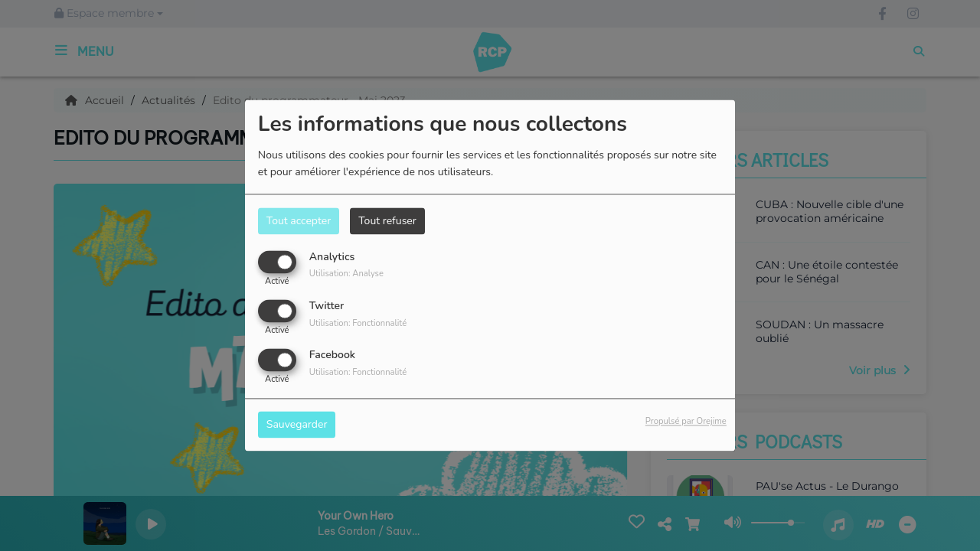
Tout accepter (299, 221)
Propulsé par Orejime (686, 422)
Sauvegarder (297, 425)
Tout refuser (387, 221)
